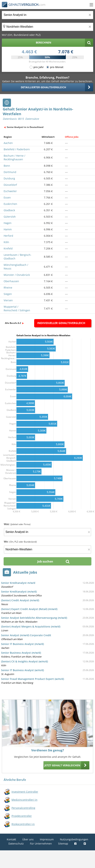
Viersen (8, 300)
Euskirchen (10, 204)
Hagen (8, 223)
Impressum (47, 839)
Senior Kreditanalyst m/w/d (18, 583)
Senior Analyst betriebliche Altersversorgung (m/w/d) (34, 618)
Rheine (8, 288)
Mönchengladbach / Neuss (16, 267)
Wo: (20, 542)
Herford (8, 236)
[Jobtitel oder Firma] (47, 532)
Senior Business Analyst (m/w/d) (21, 653)
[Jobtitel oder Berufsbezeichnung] (47, 15)
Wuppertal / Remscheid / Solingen (17, 308)
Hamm (8, 229)
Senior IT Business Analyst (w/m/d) (22, 670)
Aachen (8, 143)
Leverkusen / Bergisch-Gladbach (18, 257)
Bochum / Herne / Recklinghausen (14, 157)
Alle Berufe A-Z (13, 323)
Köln (6, 242)
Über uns (28, 839)
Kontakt (11, 839)
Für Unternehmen (41, 844)
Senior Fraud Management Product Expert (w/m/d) (33, 679)
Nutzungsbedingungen (74, 839)
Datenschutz (16, 844)
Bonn (7, 166)
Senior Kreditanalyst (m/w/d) (19, 592)
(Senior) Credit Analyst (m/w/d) (20, 600)
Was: (17, 524)
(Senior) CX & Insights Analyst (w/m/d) (24, 661)
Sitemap (63, 844)
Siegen (8, 294)
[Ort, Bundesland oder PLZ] (47, 27)
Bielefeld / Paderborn (17, 149)
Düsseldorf (10, 185)
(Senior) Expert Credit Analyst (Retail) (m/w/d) (29, 609)
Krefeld (8, 248)
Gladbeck (9, 210)
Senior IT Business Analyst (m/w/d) (22, 644)
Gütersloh (10, 217)
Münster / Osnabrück (17, 275)
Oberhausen (11, 281)
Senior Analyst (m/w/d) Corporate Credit (26, 635)
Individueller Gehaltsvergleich (61, 323)
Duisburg (9, 178)
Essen (7, 197)
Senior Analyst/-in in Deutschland (25, 127)
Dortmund (10, 172)
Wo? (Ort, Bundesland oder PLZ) (21, 35)
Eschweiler (10, 191)
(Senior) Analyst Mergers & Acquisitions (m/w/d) (31, 626)
